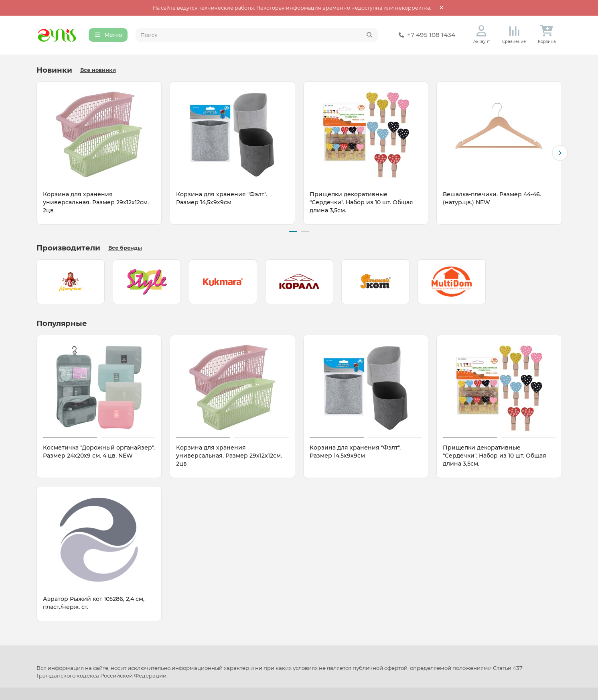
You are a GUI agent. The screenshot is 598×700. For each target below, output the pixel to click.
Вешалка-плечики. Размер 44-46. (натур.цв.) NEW (492, 199)
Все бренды (125, 248)
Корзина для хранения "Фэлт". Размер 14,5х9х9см (222, 199)
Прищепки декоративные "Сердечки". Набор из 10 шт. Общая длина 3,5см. (361, 203)
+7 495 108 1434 (426, 35)
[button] (560, 153)
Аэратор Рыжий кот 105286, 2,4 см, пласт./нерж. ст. (94, 603)
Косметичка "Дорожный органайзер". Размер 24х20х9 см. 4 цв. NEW (99, 452)
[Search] (257, 35)
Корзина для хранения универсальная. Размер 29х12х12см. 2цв (96, 203)
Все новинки (98, 70)
